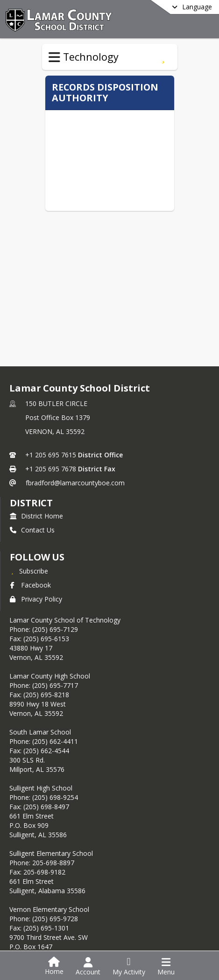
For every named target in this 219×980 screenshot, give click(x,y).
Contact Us (32, 530)
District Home (36, 516)
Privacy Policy (36, 599)
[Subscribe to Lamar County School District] (29, 571)
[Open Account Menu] (88, 966)
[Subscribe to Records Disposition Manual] (163, 57)
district (31, 503)
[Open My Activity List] (129, 966)
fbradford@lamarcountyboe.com (75, 483)
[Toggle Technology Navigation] (54, 57)
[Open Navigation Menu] (166, 966)
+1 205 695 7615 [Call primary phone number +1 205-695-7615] (51, 455)
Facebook (30, 585)
